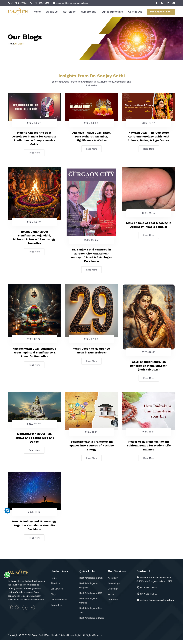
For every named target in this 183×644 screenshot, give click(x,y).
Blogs (54, 598)
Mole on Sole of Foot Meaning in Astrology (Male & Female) (149, 226)
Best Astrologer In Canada (88, 604)
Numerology (88, 12)
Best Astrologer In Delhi (91, 582)
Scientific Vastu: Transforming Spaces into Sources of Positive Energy (92, 448)
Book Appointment (161, 12)
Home (37, 12)
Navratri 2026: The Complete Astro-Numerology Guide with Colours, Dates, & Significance (149, 137)
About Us (52, 12)
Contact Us (135, 12)
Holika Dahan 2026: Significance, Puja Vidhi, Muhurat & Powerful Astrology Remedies (34, 239)
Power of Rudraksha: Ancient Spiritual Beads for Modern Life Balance (149, 448)
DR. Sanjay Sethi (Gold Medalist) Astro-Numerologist (56, 639)
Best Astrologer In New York (91, 614)
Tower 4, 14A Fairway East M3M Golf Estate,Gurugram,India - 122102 (154, 583)
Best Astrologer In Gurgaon (88, 589)
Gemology (113, 593)
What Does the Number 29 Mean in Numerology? (92, 352)
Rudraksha (113, 603)
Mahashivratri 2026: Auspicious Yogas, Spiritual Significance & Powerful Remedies (34, 354)
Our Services (57, 593)
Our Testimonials (112, 12)
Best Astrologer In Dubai (91, 622)
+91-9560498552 (43, 3)
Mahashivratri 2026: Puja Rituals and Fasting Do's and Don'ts (34, 440)
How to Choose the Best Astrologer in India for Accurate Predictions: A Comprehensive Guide (34, 139)
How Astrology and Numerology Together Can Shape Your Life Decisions (34, 529)
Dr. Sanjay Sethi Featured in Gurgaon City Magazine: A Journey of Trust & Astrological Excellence (91, 256)
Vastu (111, 598)
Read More (34, 153)
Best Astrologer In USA (91, 597)
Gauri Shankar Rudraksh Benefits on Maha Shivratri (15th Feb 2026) (149, 368)
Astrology (69, 12)
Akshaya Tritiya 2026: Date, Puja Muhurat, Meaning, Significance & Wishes (91, 137)
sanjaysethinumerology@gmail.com (76, 3)
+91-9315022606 (19, 3)
